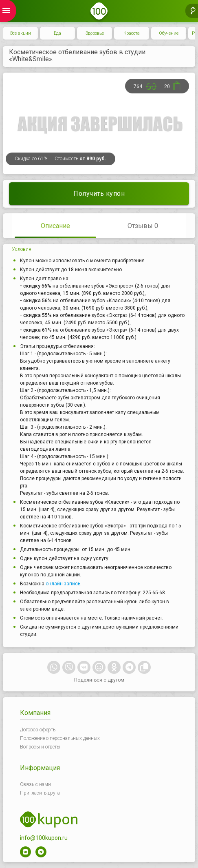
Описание (55, 226)
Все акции (21, 33)
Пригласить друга (40, 793)
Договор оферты (38, 730)
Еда (57, 33)
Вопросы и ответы (40, 747)
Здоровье (95, 33)
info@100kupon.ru (44, 838)
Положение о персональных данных (60, 738)
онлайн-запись (63, 584)
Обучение (169, 33)
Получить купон (99, 194)
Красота (132, 33)
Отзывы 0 (143, 226)
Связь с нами (35, 784)
